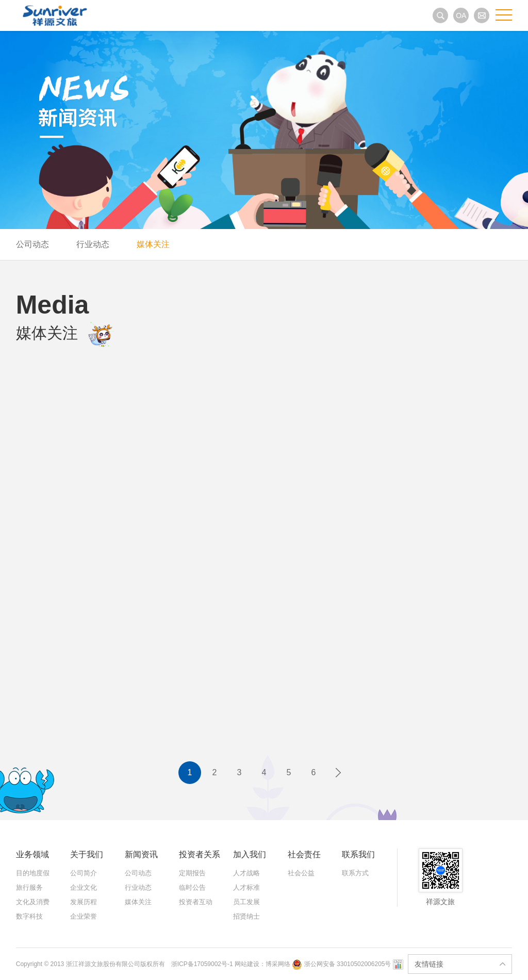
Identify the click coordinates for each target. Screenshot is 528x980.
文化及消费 (33, 902)
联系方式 (355, 873)
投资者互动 (196, 902)
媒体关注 (153, 244)
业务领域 (32, 854)
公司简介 (84, 873)
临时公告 (192, 887)
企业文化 (84, 887)
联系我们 (358, 854)
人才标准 (246, 887)
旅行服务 (29, 887)
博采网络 (278, 964)
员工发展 (246, 902)
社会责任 (304, 854)
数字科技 (29, 916)
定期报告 (192, 873)
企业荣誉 (84, 916)
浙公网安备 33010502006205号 (342, 964)
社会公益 (301, 873)
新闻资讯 (141, 854)
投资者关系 (200, 854)
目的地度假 (33, 873)
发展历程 (84, 902)
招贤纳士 (246, 916)
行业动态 (93, 244)
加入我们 (250, 854)
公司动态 (32, 244)
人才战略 (246, 873)
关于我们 (87, 854)
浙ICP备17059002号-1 (203, 964)
